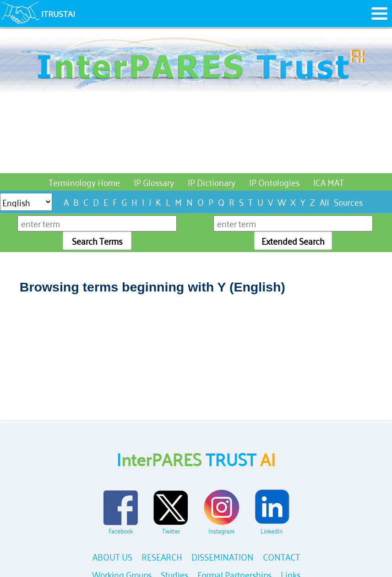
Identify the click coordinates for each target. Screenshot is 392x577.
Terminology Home (84, 182)
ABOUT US (112, 556)
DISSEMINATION (223, 556)
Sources (348, 201)
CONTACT (281, 556)
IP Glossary (154, 182)
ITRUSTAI (58, 13)
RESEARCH (162, 556)
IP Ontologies (274, 182)
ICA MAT (329, 182)
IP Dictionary (212, 182)
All (324, 201)
